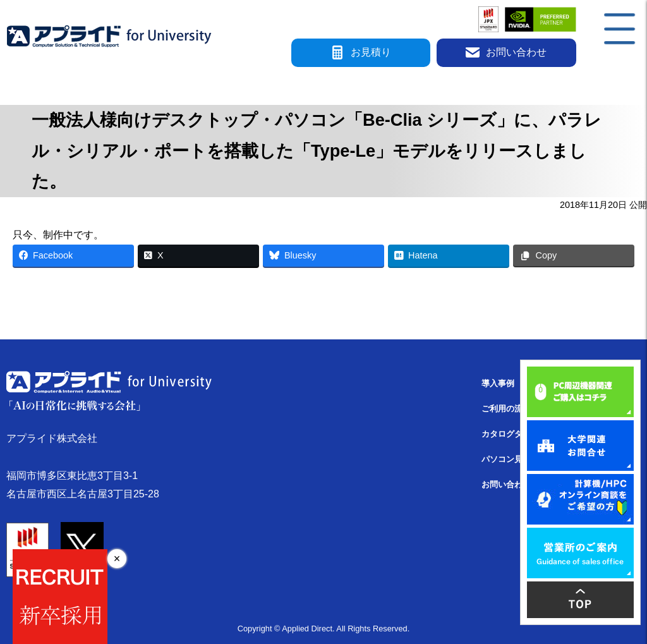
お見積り (361, 53)
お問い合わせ (506, 53)
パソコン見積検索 (514, 459)
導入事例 (498, 383)
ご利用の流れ (506, 409)
